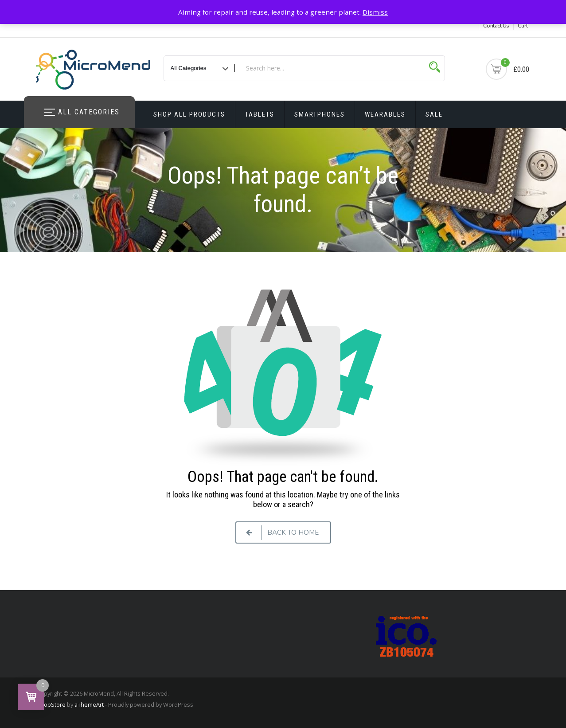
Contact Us (496, 26)
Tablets (260, 114)
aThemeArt (89, 705)
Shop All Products (189, 114)
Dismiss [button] (375, 12)
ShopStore (51, 705)
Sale (434, 114)
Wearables (385, 114)
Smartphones (320, 114)
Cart (523, 26)
